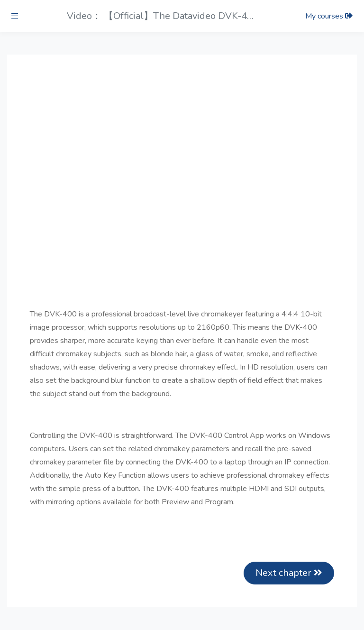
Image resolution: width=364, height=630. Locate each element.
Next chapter (289, 573)
